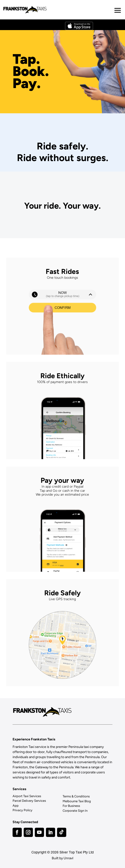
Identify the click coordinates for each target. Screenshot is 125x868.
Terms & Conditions (76, 796)
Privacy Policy (22, 810)
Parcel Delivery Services (29, 801)
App (16, 806)
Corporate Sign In (75, 811)
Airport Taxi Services (27, 796)
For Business (71, 806)
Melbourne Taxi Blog (77, 801)
